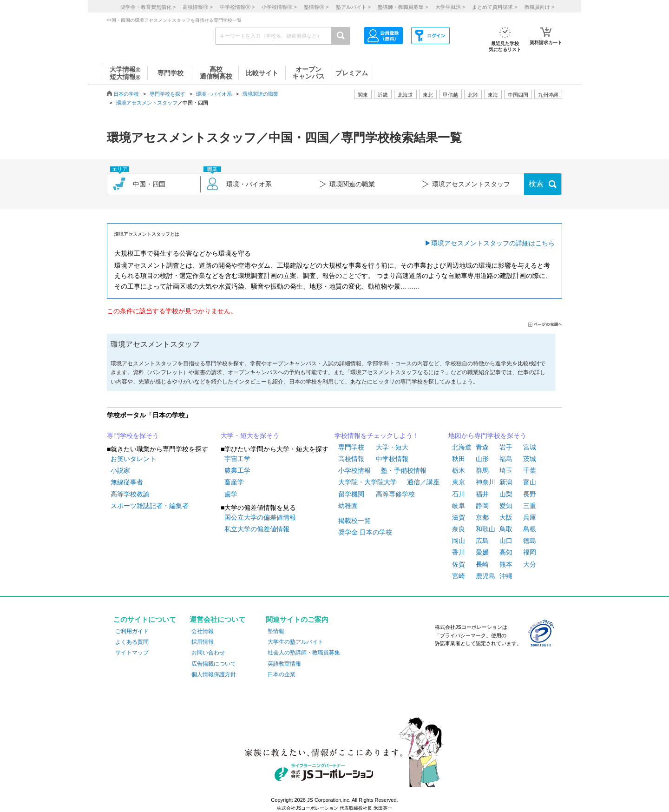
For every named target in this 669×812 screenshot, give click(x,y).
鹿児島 (485, 576)
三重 (530, 506)
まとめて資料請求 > (495, 7)
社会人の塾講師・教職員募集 (304, 653)
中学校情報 (392, 459)
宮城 (530, 447)
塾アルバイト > (353, 7)
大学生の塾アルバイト (295, 642)
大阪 (506, 517)
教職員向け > (539, 7)
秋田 (459, 459)
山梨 (506, 494)
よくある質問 (132, 642)
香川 (459, 552)
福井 (482, 494)
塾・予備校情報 (404, 470)
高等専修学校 (395, 494)
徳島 (530, 541)
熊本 (506, 564)
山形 (482, 459)
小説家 (120, 470)
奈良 (459, 529)
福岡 (530, 552)
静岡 (482, 506)
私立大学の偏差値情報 (257, 529)
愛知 (506, 506)
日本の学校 (126, 94)
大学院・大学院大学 (367, 482)
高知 (506, 552)
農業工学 (237, 470)
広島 (482, 541)
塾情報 (276, 631)
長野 (530, 494)
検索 (536, 184)
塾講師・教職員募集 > (403, 7)
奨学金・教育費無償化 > (148, 7)
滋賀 (459, 517)
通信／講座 (423, 482)
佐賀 (459, 564)
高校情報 (351, 459)
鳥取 (506, 529)
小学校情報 (354, 470)
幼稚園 (348, 506)
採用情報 (203, 642)
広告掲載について (214, 664)
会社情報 (203, 631)
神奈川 (485, 482)
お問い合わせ (208, 653)
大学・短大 (392, 447)
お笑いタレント (133, 459)
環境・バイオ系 (214, 94)
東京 (459, 482)
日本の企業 (282, 674)
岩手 (506, 447)
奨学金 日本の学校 (365, 532)
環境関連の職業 (260, 94)
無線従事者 (127, 482)
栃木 (459, 470)
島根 (530, 529)
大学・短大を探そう (250, 436)
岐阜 (459, 506)
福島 (506, 459)
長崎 (482, 564)
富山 (530, 482)
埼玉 (506, 470)
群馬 (482, 470)
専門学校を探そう (133, 436)
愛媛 (482, 552)
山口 (506, 541)
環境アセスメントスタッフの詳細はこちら (493, 243)
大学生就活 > (450, 7)
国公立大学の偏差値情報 (260, 517)
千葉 (530, 470)
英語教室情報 (284, 664)
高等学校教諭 (130, 494)
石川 (459, 494)
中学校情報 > (237, 7)
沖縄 (506, 576)
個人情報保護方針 (214, 674)
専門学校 (351, 447)
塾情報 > (316, 7)
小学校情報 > (279, 7)
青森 (482, 447)
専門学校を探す (167, 94)
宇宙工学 (237, 459)
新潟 (506, 482)
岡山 (459, 541)
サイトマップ (132, 653)
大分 (530, 564)
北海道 (405, 95)
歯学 (231, 494)
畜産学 (234, 482)
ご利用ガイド (132, 631)
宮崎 (459, 576)
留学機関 (351, 494)
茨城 (530, 459)
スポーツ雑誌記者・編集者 (150, 506)
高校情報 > (197, 7)
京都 (482, 517)
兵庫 (530, 517)
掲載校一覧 (354, 521)
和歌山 (485, 529)
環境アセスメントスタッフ (147, 103)
